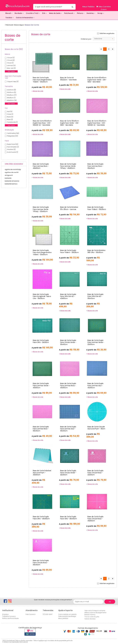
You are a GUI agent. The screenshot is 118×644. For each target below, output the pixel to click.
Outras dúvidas (90, 619)
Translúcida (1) (12, 122)
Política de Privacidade (10, 618)
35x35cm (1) (11, 98)
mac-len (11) (11, 68)
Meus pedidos (63, 618)
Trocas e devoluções (92, 617)
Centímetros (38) (13, 133)
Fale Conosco (30, 614)
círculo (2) (11, 58)
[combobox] (104, 39)
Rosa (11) (10, 117)
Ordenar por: (86, 39)
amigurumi (9, 175)
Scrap (101, 13)
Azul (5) (10, 111)
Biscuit (9, 13)
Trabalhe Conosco (9, 616)
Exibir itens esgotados (107, 33)
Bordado (19, 13)
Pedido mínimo (90, 615)
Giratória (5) (11, 149)
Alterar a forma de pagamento (95, 613)
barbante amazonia (12, 181)
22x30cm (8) (11, 90)
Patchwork (69, 13)
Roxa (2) (10, 119)
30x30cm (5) (12, 92)
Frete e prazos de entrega (67, 616)
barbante (8, 178)
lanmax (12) (11, 65)
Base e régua (19, 25)
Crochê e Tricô (33, 13)
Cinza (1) (10, 114)
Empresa (5, 614)
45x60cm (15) (12, 100)
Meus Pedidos (88, 7)
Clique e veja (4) (13, 81)
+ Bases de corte (37, 91)
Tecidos (10, 18)
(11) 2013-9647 (48, 614)
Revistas (91, 13)
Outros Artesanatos (25, 18)
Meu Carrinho (104, 8)
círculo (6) (11, 60)
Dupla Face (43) (13, 144)
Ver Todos (11, 71)
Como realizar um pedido (67, 614)
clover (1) (10, 63)
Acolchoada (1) (13, 152)
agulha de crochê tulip (13, 169)
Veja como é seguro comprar (95, 610)
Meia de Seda (55, 13)
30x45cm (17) (12, 95)
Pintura (81, 13)
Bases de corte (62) (14, 49)
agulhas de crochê (12, 172)
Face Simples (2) (13, 147)
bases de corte (32, 25)
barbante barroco (11, 184)
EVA (44, 13)
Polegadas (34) (13, 136)
